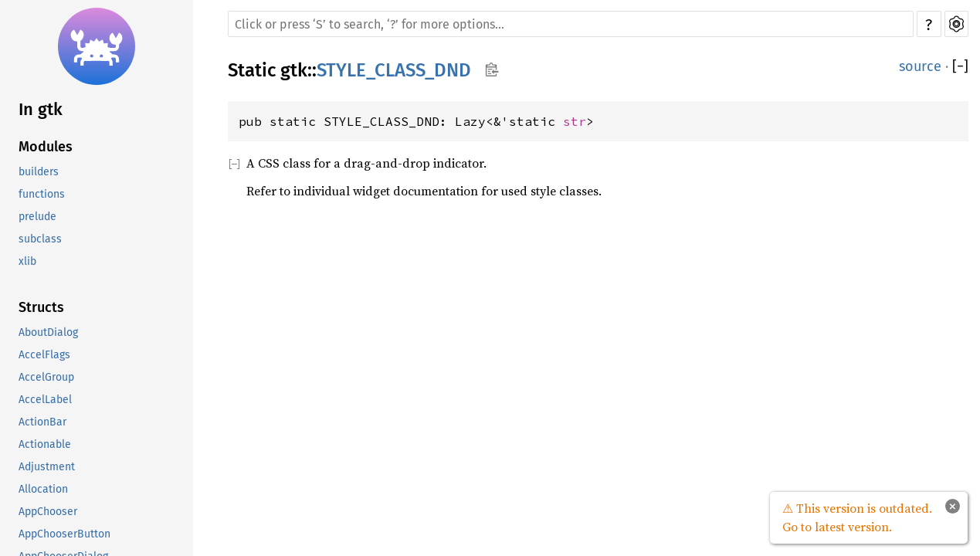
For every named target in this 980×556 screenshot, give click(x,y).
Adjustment (47, 467)
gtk (294, 70)
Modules (46, 147)
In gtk (41, 109)
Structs (41, 307)
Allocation (43, 489)
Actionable (45, 444)
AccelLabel (45, 400)
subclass (40, 239)
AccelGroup (46, 377)
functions (42, 194)
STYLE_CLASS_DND (394, 70)
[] (960, 66)
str (575, 121)
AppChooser (48, 512)
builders (39, 172)
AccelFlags (44, 355)
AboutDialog (48, 332)
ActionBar (42, 422)
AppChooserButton (64, 534)
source (920, 66)
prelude (37, 217)
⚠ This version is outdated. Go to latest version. (857, 517)
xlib (27, 261)
